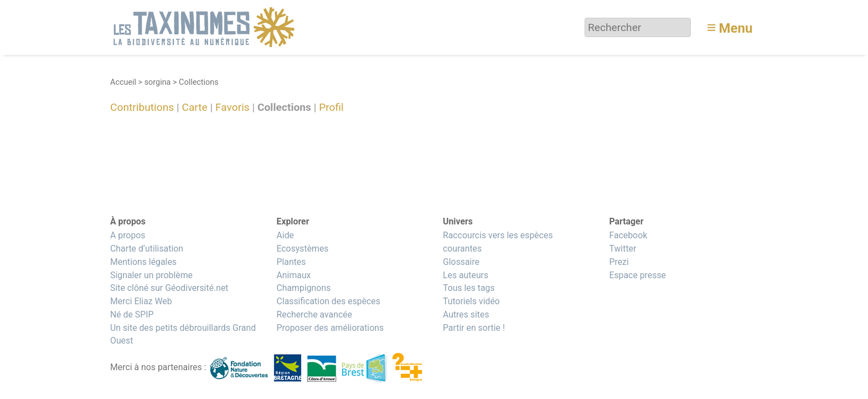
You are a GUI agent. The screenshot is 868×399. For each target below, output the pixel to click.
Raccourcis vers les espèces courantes (498, 242)
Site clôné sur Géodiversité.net (169, 288)
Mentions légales (143, 262)
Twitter (622, 249)
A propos (128, 235)
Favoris (232, 108)
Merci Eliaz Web (141, 301)
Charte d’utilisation (147, 249)
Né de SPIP (132, 314)
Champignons (303, 288)
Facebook (628, 235)
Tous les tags (469, 288)
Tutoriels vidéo (471, 301)
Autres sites (466, 314)
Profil (331, 108)
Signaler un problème (151, 275)
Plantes (291, 262)
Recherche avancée (314, 314)
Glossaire (461, 262)
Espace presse (637, 275)
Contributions (142, 108)
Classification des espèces (328, 301)
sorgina (158, 82)
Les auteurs (466, 275)
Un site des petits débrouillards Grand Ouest (183, 334)
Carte (194, 108)
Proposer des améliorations (330, 328)
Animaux (293, 275)
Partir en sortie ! (474, 328)
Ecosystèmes (302, 249)
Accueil (123, 82)
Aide (285, 235)
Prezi (619, 262)
